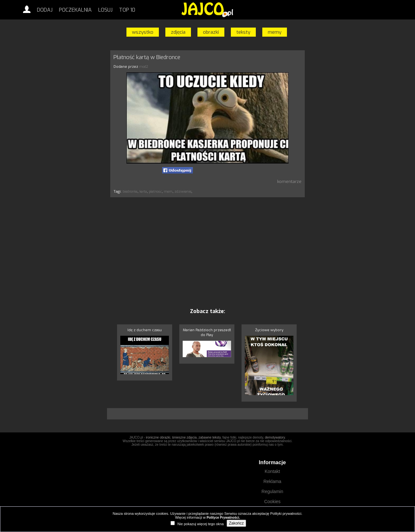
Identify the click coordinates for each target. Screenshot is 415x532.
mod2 (144, 67)
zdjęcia (178, 32)
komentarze (289, 181)
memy (275, 32)
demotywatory (275, 437)
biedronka (130, 192)
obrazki (211, 32)
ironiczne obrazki (158, 437)
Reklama (272, 481)
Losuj (105, 10)
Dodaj (45, 10)
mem (168, 192)
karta (143, 192)
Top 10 (127, 10)
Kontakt (272, 471)
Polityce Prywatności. (223, 518)
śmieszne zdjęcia (184, 437)
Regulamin (273, 491)
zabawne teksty (209, 437)
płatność (155, 192)
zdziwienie (183, 192)
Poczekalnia (75, 10)
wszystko (143, 32)
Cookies (273, 502)
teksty (243, 32)
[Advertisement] (79, 147)
